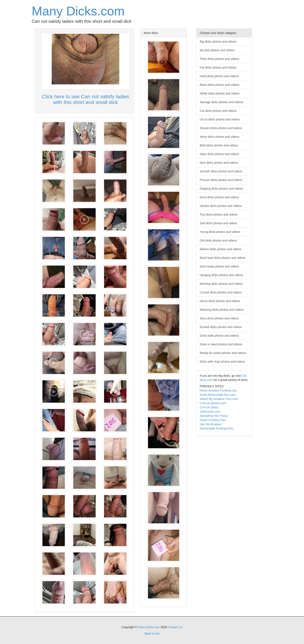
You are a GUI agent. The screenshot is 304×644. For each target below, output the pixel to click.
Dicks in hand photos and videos (221, 344)
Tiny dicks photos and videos (219, 215)
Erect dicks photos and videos (219, 197)
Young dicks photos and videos (220, 232)
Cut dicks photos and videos (218, 111)
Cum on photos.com (213, 403)
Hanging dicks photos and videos (221, 275)
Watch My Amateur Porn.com (219, 399)
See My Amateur (211, 424)
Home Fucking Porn (213, 420)
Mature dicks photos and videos (221, 249)
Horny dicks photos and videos (220, 301)
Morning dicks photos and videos (221, 284)
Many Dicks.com (78, 11)
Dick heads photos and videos (219, 266)
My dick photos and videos (217, 50)
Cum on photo (209, 407)
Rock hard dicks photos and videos (223, 258)
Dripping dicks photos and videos (221, 189)
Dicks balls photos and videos (219, 336)
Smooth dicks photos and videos (221, 171)
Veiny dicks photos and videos (220, 137)
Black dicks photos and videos (220, 85)
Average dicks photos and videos (221, 102)
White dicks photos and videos (220, 93)
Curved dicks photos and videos (221, 292)
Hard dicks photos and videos (219, 76)
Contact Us (175, 627)
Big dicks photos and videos (218, 42)
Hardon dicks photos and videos (221, 206)
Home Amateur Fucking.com (218, 390)
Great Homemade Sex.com (218, 395)
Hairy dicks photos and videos (219, 154)
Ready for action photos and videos (223, 353)
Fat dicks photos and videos (218, 68)
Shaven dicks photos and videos (221, 128)
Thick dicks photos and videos (219, 59)
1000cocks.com (210, 412)
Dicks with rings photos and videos (222, 362)
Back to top (152, 633)
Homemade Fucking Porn (216, 428)
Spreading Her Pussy (214, 416)
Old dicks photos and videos (218, 240)
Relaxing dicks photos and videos (222, 310)
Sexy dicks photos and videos (219, 318)
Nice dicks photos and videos (219, 163)
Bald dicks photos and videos (219, 145)
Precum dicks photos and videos (221, 180)
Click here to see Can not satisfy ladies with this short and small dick (85, 99)
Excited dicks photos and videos (221, 327)
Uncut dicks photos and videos (220, 119)
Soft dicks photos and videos (218, 223)
